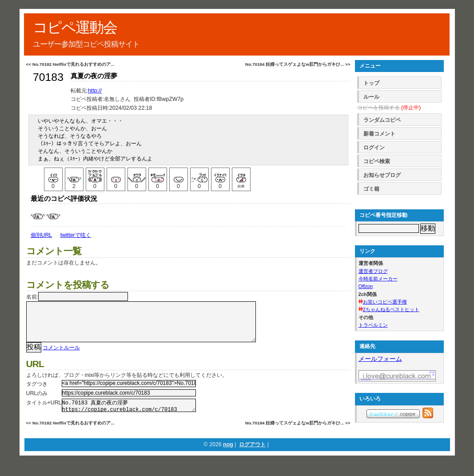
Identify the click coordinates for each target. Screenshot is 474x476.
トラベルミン (373, 325)
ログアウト (252, 456)
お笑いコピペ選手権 (385, 302)
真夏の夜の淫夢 (94, 76)
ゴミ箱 (371, 189)
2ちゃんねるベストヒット (391, 309)
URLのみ (37, 402)
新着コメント (379, 134)
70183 (48, 77)
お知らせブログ (382, 175)
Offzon (366, 286)
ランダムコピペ (382, 120)
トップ (371, 83)
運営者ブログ (373, 271)
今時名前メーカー (378, 279)
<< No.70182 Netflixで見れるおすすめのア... (70, 64)
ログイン (374, 148)
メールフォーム (380, 359)
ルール (371, 97)
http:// (95, 91)
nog (228, 456)
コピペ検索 (377, 161)
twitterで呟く (76, 235)
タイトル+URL (44, 412)
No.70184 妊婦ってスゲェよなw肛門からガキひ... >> (298, 64)
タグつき (37, 393)
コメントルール (61, 356)
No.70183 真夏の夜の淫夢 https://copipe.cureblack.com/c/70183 (129, 416)
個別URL (42, 235)
